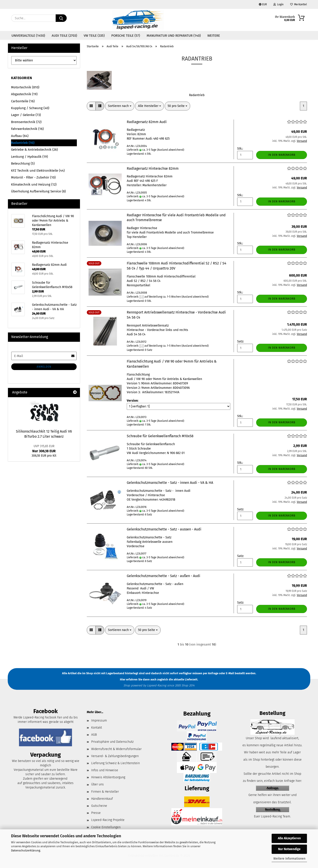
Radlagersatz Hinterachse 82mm (153, 168)
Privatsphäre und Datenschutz (112, 742)
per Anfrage (211, 673)
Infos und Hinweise (105, 770)
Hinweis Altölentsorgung (108, 777)
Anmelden (44, 367)
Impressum (99, 721)
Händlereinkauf (102, 799)
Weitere (214, 36)
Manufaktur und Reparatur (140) (174, 36)
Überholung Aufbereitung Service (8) (38, 191)
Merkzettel (299, 4)
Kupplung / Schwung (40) (30, 108)
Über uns (97, 784)
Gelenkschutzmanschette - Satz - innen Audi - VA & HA (170, 483)
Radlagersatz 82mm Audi (147, 122)
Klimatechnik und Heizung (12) (34, 184)
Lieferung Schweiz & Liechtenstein (115, 763)
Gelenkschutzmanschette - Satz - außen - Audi (164, 576)
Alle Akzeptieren (289, 838)
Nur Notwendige (289, 849)
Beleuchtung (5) (23, 163)
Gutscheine (99, 806)
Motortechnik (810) (25, 87)
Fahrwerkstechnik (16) (27, 129)
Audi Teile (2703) (64, 36)
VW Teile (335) (94, 36)
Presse (96, 813)
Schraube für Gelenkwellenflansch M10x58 (160, 436)
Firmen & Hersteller (105, 792)
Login (278, 4)
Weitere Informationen (289, 859)
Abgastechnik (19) (24, 94)
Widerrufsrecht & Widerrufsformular (116, 749)
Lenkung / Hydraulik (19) (29, 157)
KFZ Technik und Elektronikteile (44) (38, 171)
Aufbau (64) (20, 136)
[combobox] (120, 106)
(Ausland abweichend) (171, 150)
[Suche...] (61, 18)
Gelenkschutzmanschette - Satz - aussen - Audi (164, 529)
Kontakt (97, 728)
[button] (91, 106)
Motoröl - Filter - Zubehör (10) (33, 177)
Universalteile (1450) (28, 36)
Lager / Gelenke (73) (26, 115)
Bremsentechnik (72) (26, 122)
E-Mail (230, 673)
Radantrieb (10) (23, 143)
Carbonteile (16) (23, 101)
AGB (94, 735)
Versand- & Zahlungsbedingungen (115, 756)
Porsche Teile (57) (126, 36)
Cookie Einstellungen (106, 827)
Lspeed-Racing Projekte (108, 820)
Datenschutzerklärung (26, 850)
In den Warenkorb (282, 155)
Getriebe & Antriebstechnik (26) (34, 150)
